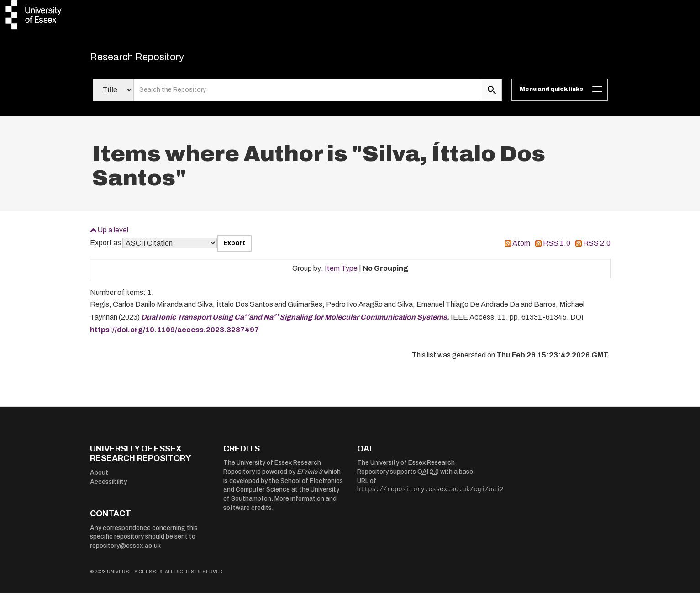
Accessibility (108, 486)
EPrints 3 (310, 477)
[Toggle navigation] (559, 95)
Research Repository (154, 59)
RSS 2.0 (597, 248)
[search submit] (492, 95)
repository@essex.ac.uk (125, 551)
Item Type (341, 273)
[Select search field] (113, 95)
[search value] (308, 95)
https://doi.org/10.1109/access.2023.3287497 (174, 335)
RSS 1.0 (557, 248)
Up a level (113, 234)
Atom (521, 248)
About (99, 478)
